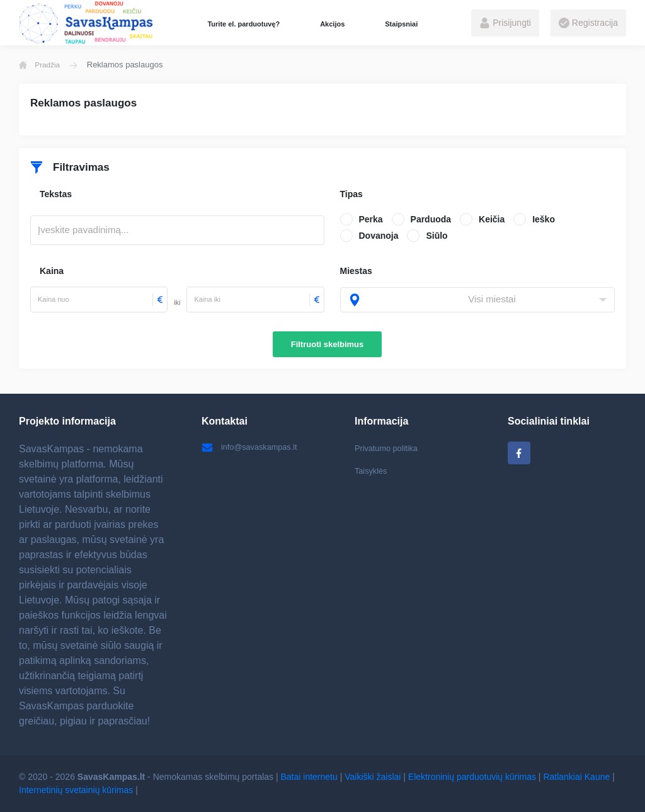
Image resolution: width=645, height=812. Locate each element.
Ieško (544, 219)
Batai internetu (309, 777)
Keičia (492, 219)
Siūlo (437, 236)
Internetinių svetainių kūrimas (76, 790)
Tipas (351, 194)
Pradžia (42, 65)
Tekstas (56, 194)
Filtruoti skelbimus (328, 344)
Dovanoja (379, 236)
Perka (371, 219)
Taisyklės (373, 472)
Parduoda (431, 219)
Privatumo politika (390, 448)
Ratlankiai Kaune (576, 777)
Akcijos (332, 24)
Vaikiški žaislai (373, 777)
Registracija (588, 23)
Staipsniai (401, 24)
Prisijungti (505, 23)
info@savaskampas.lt (253, 448)
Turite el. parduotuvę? (243, 24)
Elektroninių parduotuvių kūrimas (472, 777)
